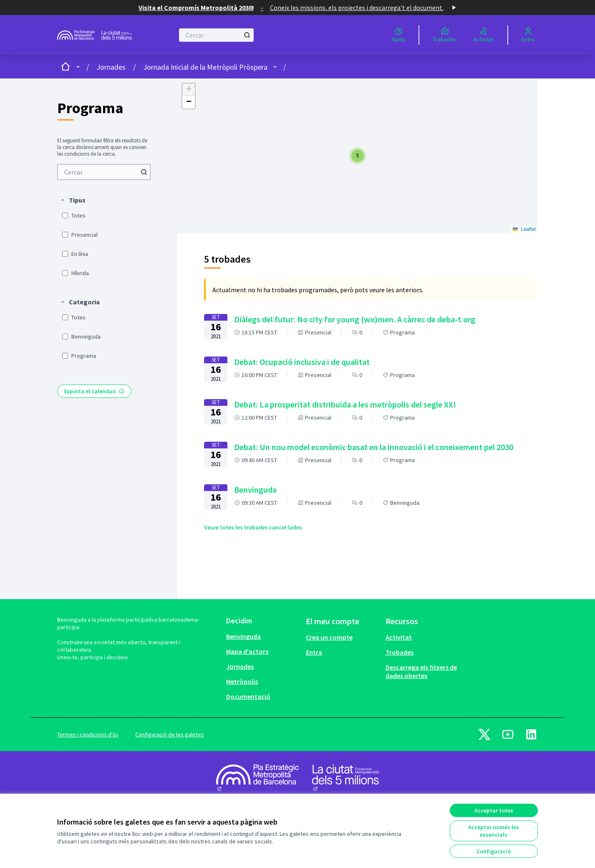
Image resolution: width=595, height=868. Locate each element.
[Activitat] (484, 35)
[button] (73, 200)
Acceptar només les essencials (494, 831)
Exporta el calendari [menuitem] (94, 391)
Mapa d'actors (247, 651)
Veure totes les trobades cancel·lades (253, 527)
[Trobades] (445, 35)
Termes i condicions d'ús (88, 734)
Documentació (248, 696)
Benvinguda (243, 636)
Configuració (494, 851)
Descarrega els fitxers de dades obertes (421, 671)
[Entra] (528, 35)
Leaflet (524, 229)
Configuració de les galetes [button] (170, 734)
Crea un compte (329, 637)
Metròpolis (242, 681)
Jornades (111, 67)
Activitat (399, 637)
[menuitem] (104, 172)
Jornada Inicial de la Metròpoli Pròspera (205, 67)
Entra (314, 652)
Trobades (400, 652)
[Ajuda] (398, 35)
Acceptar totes (494, 810)
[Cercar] (216, 35)
